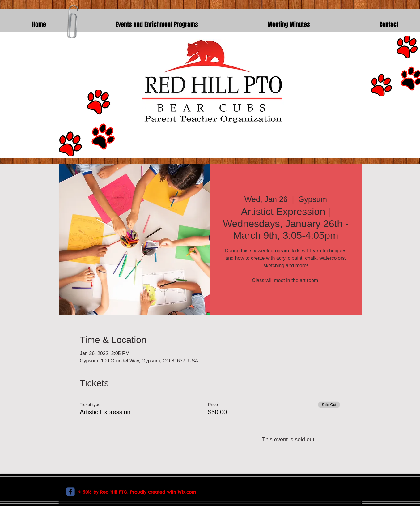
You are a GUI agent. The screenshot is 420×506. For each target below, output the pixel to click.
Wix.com (187, 492)
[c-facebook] (70, 492)
